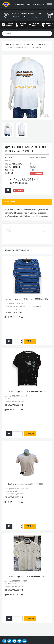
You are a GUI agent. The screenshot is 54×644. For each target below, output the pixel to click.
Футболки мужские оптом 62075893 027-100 (27, 577)
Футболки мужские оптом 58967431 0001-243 (27, 484)
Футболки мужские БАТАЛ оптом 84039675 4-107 (27, 299)
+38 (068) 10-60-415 (20, 17)
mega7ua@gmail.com (36, 17)
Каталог (18, 44)
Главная (8, 44)
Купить (30, 341)
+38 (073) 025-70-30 (20, 14)
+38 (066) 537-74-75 (35, 14)
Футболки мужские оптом (36, 44)
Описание (10, 202)
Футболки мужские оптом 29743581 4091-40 (27, 392)
